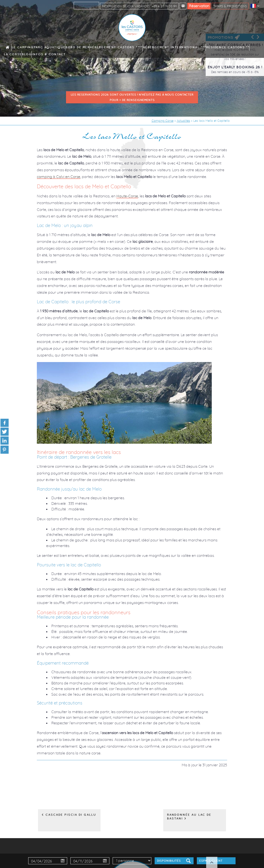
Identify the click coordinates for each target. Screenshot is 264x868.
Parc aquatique (57, 47)
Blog (216, 47)
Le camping (37, 47)
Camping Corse (163, 121)
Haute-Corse (127, 196)
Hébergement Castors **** (105, 47)
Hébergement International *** (144, 47)
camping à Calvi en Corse (59, 177)
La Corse (204, 47)
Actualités (183, 121)
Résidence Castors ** (181, 47)
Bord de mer (78, 47)
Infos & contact (233, 47)
